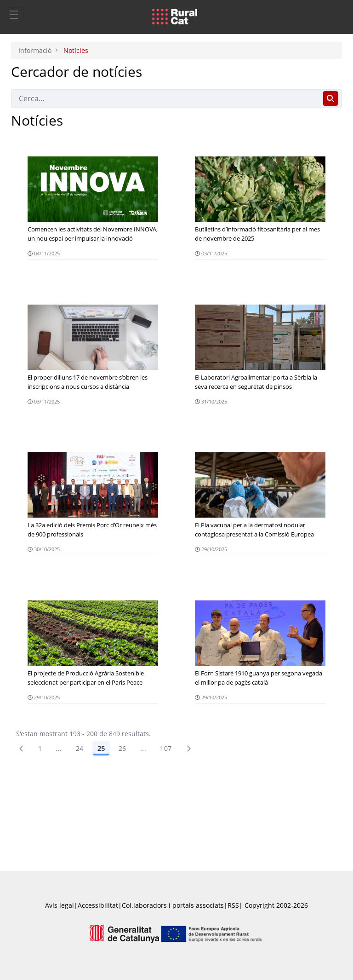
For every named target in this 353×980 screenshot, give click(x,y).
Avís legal (60, 905)
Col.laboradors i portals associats (173, 905)
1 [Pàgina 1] (40, 748)
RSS (233, 905)
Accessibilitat (98, 905)
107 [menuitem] (166, 748)
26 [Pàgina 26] (122, 748)
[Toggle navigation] (14, 14)
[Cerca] (165, 98)
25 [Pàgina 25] (101, 748)
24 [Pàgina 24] (80, 748)
